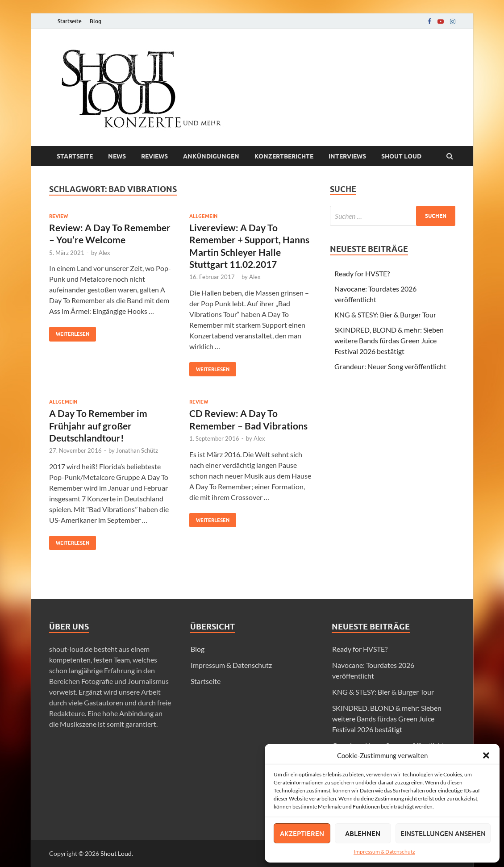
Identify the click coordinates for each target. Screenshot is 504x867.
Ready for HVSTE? (362, 273)
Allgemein (203, 216)
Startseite (70, 21)
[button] (486, 755)
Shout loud (401, 156)
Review (58, 216)
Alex (104, 253)
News (117, 156)
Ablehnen (363, 834)
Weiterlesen (69, 332)
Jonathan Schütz (137, 450)
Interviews (347, 156)
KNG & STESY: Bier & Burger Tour (385, 315)
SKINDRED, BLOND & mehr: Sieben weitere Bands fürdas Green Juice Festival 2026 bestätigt (389, 340)
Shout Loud (116, 853)
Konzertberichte (284, 156)
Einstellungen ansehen (443, 834)
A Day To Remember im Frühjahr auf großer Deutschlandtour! (98, 425)
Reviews (154, 156)
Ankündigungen (211, 156)
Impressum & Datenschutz (384, 852)
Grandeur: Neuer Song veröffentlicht (390, 366)
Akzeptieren (302, 834)
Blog (96, 21)
